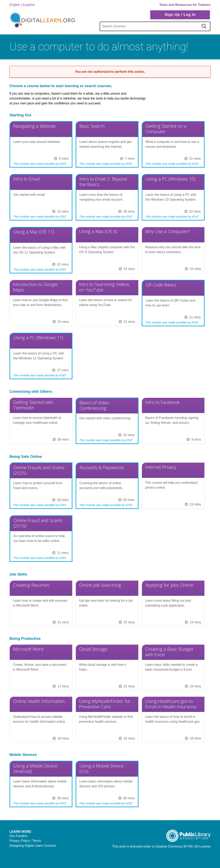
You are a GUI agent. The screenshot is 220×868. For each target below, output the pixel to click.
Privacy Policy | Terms (25, 841)
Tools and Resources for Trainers (185, 5)
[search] (205, 26)
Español (29, 5)
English (15, 5)
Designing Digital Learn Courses (33, 846)
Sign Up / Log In (180, 15)
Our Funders (19, 836)
